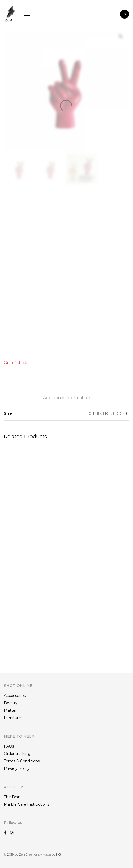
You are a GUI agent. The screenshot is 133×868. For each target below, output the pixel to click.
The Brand (13, 797)
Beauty (11, 703)
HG (58, 854)
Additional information (67, 398)
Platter (10, 710)
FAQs (9, 746)
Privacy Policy (17, 768)
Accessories (15, 696)
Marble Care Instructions (27, 804)
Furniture (12, 718)
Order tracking (17, 754)
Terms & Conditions (22, 761)
